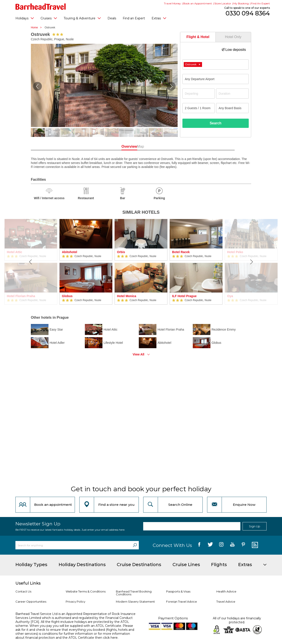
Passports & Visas (178, 591)
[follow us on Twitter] (210, 545)
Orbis (121, 252)
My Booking (241, 3)
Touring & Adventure (82, 18)
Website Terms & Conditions (86, 591)
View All (138, 354)
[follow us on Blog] (254, 545)
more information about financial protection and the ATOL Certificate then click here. (73, 636)
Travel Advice (226, 602)
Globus (67, 296)
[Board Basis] (232, 108)
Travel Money (172, 3)
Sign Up (255, 526)
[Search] (135, 545)
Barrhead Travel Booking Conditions (134, 593)
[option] (86, 262)
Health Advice (226, 591)
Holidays (25, 18)
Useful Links (28, 583)
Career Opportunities (31, 602)
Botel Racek (181, 252)
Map (161, 146)
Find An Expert (260, 3)
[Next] (251, 262)
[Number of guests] (199, 108)
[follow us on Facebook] (199, 545)
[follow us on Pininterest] (243, 545)
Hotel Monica (127, 296)
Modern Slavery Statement (135, 602)
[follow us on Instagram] (221, 545)
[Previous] (31, 262)
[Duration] (232, 94)
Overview (121, 146)
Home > (37, 28)
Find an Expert (134, 18)
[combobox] (216, 64)
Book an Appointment (198, 3)
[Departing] (199, 94)
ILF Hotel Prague (184, 296)
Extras (159, 18)
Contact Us (23, 591)
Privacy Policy (75, 602)
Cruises (49, 18)
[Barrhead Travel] (41, 7)
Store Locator (223, 3)
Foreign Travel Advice (182, 602)
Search (216, 123)
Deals (112, 18)
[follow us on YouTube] (232, 545)
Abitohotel (70, 252)
